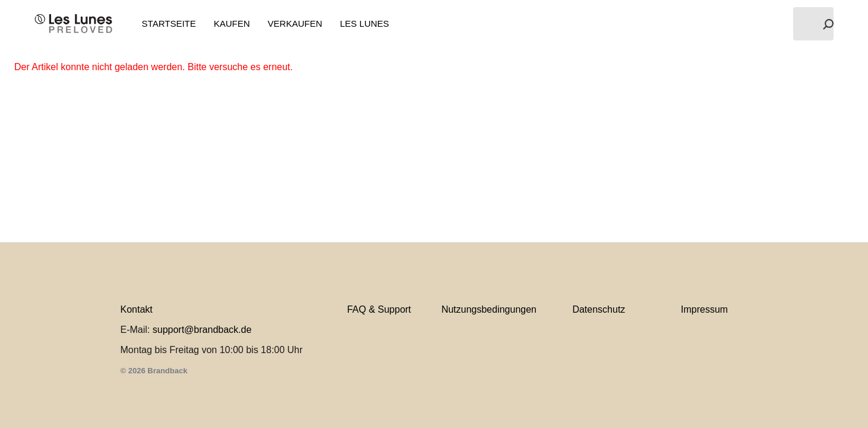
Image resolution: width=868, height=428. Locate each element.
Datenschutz (599, 309)
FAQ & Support (379, 309)
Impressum (704, 309)
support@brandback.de (202, 330)
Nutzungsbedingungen (489, 309)
